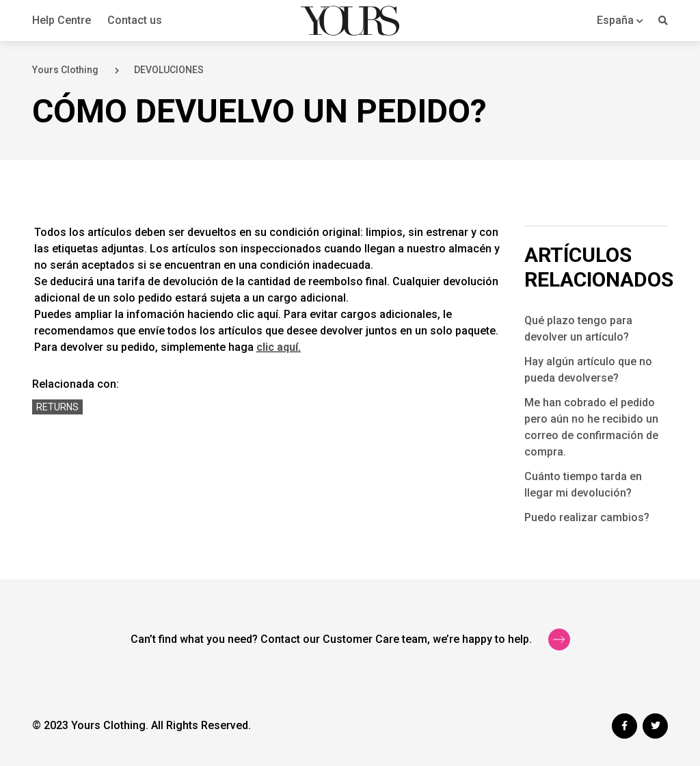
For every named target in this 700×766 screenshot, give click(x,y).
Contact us (135, 20)
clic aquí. (279, 347)
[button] (620, 20)
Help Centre (62, 20)
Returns (57, 407)
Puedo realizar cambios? (587, 517)
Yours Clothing (65, 70)
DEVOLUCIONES (169, 70)
